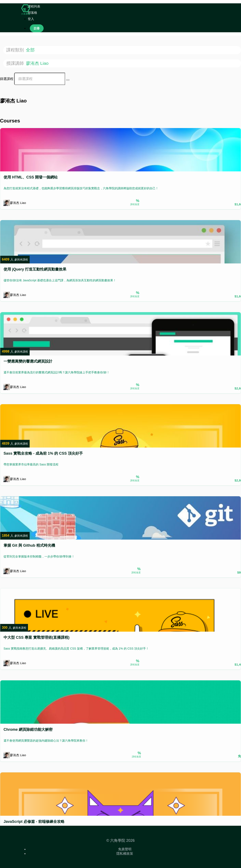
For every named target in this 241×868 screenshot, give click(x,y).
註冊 (37, 28)
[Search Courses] (68, 80)
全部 (31, 50)
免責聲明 (125, 849)
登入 (31, 19)
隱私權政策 (125, 854)
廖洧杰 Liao (38, 63)
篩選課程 (7, 79)
